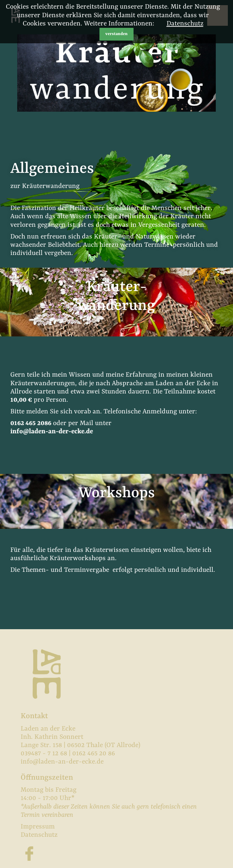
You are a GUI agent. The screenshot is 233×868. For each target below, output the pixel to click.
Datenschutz (185, 24)
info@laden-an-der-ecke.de (52, 432)
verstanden (116, 34)
